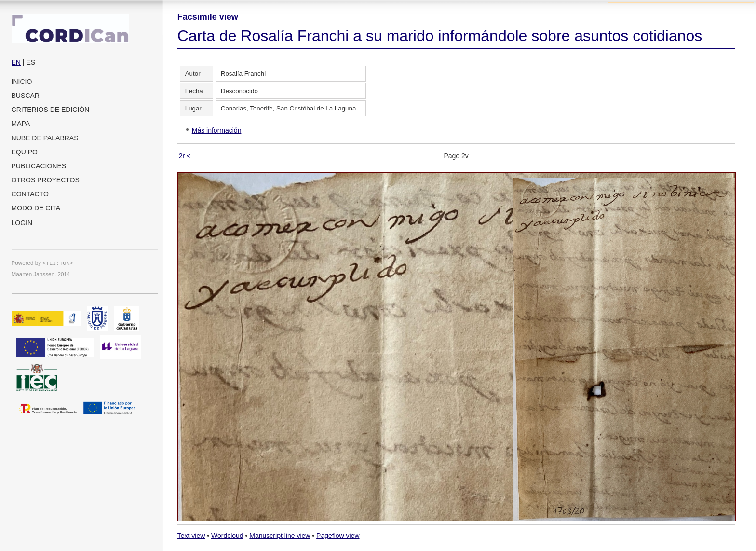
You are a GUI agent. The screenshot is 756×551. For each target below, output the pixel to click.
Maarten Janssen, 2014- (42, 274)
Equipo (25, 152)
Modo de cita (36, 208)
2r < (185, 156)
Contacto (30, 194)
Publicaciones (39, 166)
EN (16, 62)
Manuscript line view (280, 536)
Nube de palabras (45, 138)
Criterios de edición (51, 110)
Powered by (42, 263)
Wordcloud (227, 536)
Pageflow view (338, 536)
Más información (217, 130)
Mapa (21, 124)
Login (22, 223)
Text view (191, 536)
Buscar (26, 96)
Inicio (22, 82)
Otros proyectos (46, 180)
